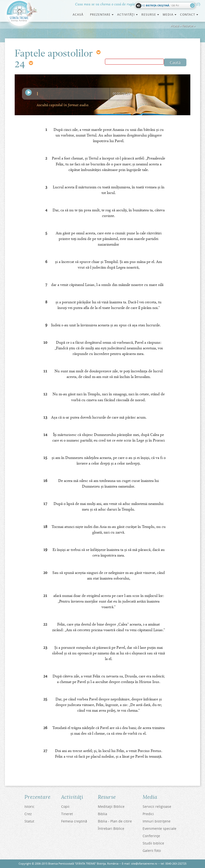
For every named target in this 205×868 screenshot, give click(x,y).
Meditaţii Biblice (111, 806)
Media (170, 15)
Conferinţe (151, 836)
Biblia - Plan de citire (115, 821)
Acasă (78, 15)
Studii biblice (153, 843)
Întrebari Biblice (111, 828)
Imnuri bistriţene (157, 821)
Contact (189, 15)
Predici (148, 814)
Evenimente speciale (159, 828)
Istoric (29, 806)
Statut (29, 821)
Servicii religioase (157, 806)
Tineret (67, 814)
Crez (28, 814)
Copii (65, 806)
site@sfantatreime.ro (144, 863)
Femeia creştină (74, 821)
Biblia (102, 814)
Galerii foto (152, 851)
